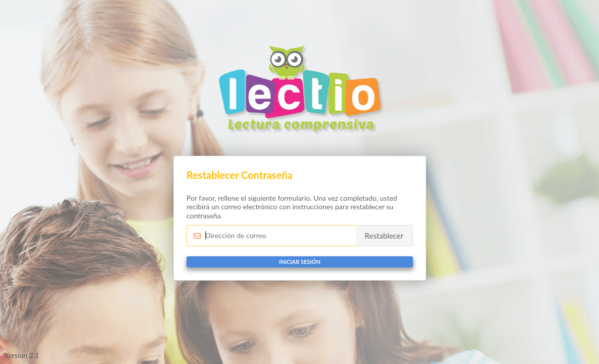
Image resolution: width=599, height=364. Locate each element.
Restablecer (384, 236)
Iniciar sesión (300, 262)
